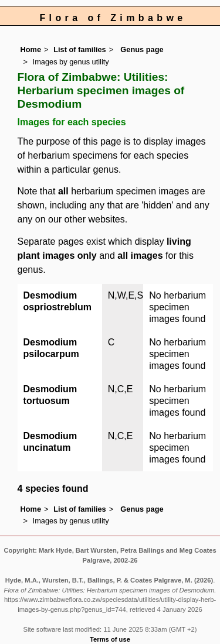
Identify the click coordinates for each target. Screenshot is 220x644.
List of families (80, 49)
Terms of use (110, 639)
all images (140, 256)
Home (31, 49)
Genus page (142, 49)
